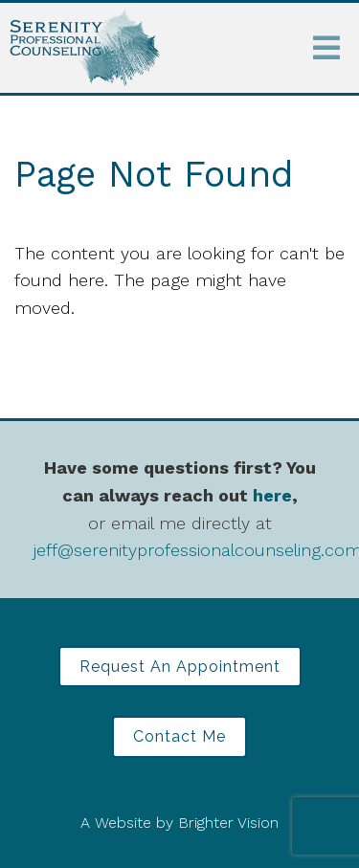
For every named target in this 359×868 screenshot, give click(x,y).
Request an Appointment (180, 667)
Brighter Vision (228, 823)
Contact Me (179, 736)
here (272, 495)
